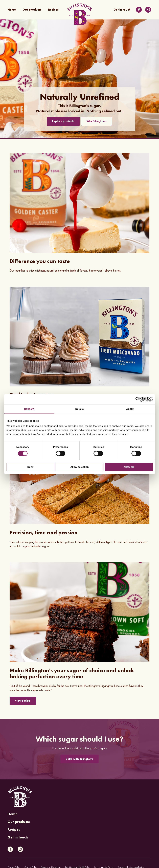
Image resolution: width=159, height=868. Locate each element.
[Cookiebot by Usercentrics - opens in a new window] (138, 399)
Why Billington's (96, 121)
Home (12, 10)
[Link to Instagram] (148, 10)
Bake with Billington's (79, 759)
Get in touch (122, 10)
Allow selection (79, 467)
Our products (32, 10)
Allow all (129, 467)
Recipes (53, 10)
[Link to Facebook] (139, 10)
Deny (30, 467)
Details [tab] (80, 409)
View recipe (23, 701)
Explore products (63, 121)
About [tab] (130, 409)
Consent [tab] (29, 409)
